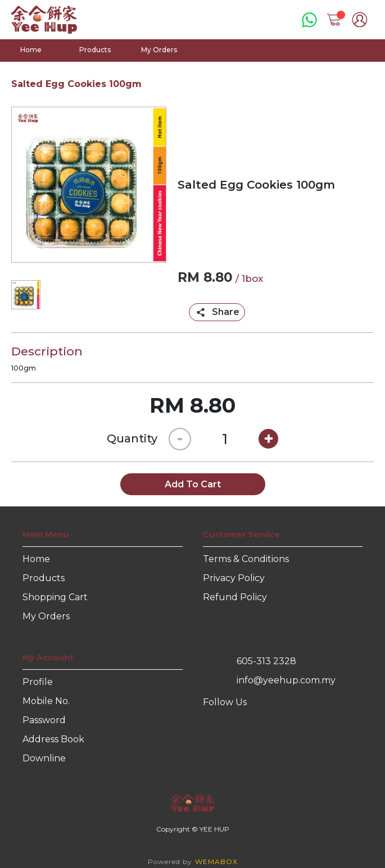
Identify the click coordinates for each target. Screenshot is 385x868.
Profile (38, 682)
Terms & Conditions (246, 559)
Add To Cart (193, 484)
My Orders (159, 50)
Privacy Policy (234, 578)
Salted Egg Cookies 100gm (76, 84)
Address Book (53, 739)
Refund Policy (235, 597)
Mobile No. (46, 701)
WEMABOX (216, 862)
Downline (44, 758)
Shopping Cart (55, 597)
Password (44, 720)
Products (95, 50)
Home (31, 50)
